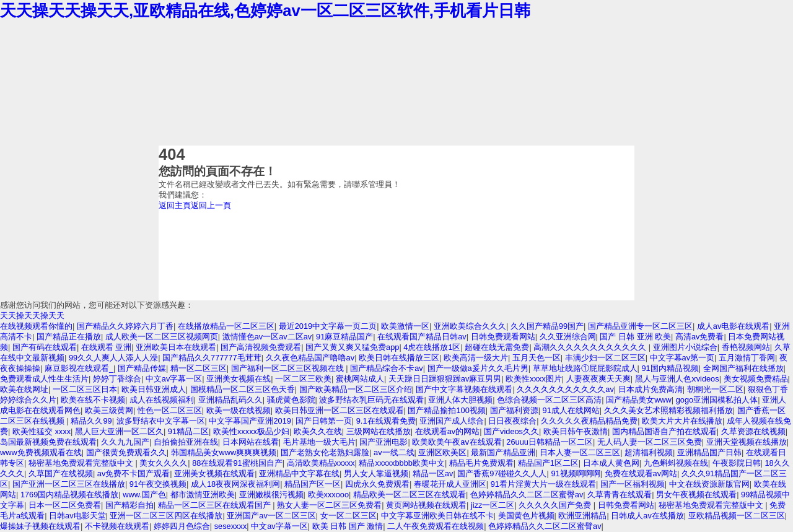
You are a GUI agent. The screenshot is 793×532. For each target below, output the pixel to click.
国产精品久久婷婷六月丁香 (125, 326)
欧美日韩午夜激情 (576, 431)
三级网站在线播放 (379, 431)
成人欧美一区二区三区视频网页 (162, 337)
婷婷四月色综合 (182, 526)
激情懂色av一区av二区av (267, 337)
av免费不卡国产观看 (134, 473)
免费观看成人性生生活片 (44, 379)
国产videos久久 (511, 431)
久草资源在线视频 (753, 431)
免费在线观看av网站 (641, 473)
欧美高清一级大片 (476, 358)
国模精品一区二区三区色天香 (243, 389)
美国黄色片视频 (526, 516)
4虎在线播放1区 (432, 347)
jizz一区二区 (493, 505)
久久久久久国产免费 (556, 505)
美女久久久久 (164, 463)
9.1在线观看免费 (386, 421)
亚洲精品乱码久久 (230, 400)
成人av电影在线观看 (734, 326)
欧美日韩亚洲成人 (154, 389)
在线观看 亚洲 (107, 347)
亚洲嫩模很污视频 (271, 495)
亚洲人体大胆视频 (460, 400)
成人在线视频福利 (162, 400)
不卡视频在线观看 (117, 526)
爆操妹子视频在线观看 (40, 526)
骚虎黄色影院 (291, 400)
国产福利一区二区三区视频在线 (289, 368)
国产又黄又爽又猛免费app (352, 347)
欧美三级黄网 (109, 410)
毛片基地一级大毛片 (319, 442)
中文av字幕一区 (174, 379)
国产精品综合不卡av (387, 368)
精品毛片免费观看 (481, 463)
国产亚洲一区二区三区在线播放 (69, 484)
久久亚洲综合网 (568, 337)
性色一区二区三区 (170, 410)
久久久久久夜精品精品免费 (589, 421)
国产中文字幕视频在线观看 (464, 389)
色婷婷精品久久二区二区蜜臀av (527, 495)
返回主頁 (175, 205)
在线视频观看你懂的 (36, 326)
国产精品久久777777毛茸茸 (212, 358)
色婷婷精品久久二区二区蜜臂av (545, 526)
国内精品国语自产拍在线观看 (664, 431)
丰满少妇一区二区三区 (605, 358)
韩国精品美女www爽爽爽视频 (224, 452)
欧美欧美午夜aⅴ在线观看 (457, 442)
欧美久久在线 (318, 431)
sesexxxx (231, 526)
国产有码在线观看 (45, 347)
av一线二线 (394, 452)
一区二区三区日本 (85, 389)
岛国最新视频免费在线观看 (48, 442)
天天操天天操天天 (32, 316)
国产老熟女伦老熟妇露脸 (325, 452)
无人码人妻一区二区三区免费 (650, 442)
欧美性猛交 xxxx (42, 431)
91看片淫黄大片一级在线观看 (543, 484)
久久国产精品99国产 (547, 326)
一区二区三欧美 (303, 379)
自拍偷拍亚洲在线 (186, 442)
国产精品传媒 (142, 368)
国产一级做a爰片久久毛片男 (478, 368)
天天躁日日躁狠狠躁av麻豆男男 (445, 379)
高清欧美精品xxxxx (321, 463)
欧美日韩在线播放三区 (399, 358)
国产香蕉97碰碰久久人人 (502, 473)
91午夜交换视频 (158, 484)
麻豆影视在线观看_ (79, 368)
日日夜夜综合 (512, 421)
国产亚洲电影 (383, 442)
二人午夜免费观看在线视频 (436, 526)
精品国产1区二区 (548, 463)
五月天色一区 (537, 358)
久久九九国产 (125, 442)
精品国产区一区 (313, 484)
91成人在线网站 (571, 410)
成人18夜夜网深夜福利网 (235, 484)
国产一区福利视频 (633, 484)
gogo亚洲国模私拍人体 (717, 400)
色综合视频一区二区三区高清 (549, 400)
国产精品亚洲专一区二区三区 (640, 326)
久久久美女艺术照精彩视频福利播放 (668, 410)
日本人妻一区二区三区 (580, 452)
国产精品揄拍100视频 (446, 410)
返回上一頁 (211, 205)
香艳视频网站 (746, 347)
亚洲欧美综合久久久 (470, 326)
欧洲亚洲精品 (582, 516)
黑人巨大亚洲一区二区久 (119, 431)
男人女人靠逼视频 (376, 473)
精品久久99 (91, 421)
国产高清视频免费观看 (261, 347)
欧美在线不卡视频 (93, 400)
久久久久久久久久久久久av (565, 389)
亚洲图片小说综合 (685, 347)
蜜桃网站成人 (360, 379)
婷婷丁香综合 (117, 379)
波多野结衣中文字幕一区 (161, 421)
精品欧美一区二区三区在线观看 (410, 495)
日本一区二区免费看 (65, 505)
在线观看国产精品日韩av (422, 337)
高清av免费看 (700, 337)
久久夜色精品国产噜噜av (310, 358)
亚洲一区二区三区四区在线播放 (166, 516)
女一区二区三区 (348, 516)
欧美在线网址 (24, 389)
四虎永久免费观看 (377, 484)
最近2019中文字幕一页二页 (328, 326)
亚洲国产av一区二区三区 (271, 516)
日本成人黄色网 (611, 463)
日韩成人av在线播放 (647, 516)
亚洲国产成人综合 (452, 421)
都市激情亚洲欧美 (203, 495)
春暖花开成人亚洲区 (450, 484)
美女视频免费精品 (756, 379)
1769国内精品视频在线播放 (69, 495)
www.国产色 (144, 495)
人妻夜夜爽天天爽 (598, 379)
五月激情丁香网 (747, 358)
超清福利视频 (649, 452)
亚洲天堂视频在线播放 (747, 442)
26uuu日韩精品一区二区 (550, 442)
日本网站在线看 (251, 442)
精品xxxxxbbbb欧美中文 (401, 463)
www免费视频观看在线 (41, 452)
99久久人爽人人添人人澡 (113, 358)
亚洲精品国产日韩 (709, 452)
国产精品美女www (639, 400)
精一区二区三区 (199, 368)
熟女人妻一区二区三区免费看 (329, 505)
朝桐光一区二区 (715, 389)
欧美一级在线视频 (239, 410)
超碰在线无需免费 (497, 347)
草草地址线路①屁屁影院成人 (585, 368)
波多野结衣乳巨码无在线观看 (371, 400)
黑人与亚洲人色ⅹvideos (677, 379)
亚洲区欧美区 (442, 452)
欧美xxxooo (329, 495)
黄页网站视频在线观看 (426, 505)
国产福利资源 (514, 410)
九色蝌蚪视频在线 (676, 463)
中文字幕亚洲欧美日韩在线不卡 (437, 516)
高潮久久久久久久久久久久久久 (591, 347)
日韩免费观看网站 (503, 337)
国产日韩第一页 (324, 421)
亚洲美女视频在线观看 (214, 473)
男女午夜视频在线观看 (696, 495)
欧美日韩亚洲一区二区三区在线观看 (340, 410)
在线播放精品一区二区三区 (226, 326)
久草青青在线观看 (620, 495)
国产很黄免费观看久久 (126, 452)
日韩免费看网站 (626, 505)
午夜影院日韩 (737, 463)
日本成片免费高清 (651, 389)
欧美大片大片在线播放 (682, 421)
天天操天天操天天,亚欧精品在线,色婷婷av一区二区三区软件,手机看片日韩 (265, 11)
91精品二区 (188, 431)
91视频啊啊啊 (575, 473)
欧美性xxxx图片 (534, 379)
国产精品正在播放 (69, 337)
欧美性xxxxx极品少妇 (251, 431)
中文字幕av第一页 (682, 358)
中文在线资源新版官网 (709, 484)
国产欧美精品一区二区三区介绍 (356, 389)
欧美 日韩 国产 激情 (348, 526)
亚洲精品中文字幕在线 (299, 473)
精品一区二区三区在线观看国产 (216, 505)
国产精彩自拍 (129, 505)
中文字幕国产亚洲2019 (250, 421)
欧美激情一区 (405, 326)
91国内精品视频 (670, 368)
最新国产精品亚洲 (503, 452)
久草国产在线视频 (61, 473)
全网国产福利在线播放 (743, 368)
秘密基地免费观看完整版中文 (82, 463)
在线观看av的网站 (448, 431)
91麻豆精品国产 (344, 337)
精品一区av (433, 473)
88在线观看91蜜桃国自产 (237, 463)
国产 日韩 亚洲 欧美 (635, 337)
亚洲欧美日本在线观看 (176, 347)
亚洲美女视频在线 (239, 379)
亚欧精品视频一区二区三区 (737, 516)
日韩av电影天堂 (77, 516)
